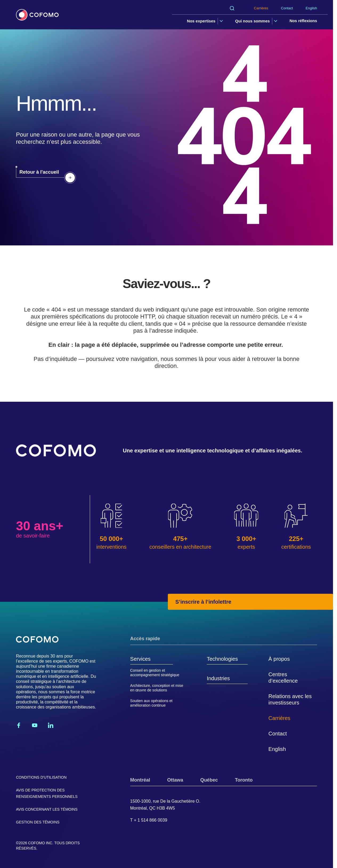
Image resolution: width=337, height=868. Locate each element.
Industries (218, 678)
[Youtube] (35, 725)
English (311, 8)
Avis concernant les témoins (47, 809)
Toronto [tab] (244, 780)
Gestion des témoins (38, 822)
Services (141, 659)
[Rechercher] (232, 8)
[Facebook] (19, 725)
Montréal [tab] (140, 780)
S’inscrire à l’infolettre (203, 602)
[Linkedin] (51, 725)
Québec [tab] (209, 780)
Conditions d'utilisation (41, 777)
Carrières (261, 8)
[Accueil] (37, 15)
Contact (287, 8)
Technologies (222, 659)
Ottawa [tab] (175, 780)
